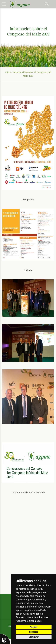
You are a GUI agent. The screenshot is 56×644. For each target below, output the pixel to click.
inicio (8, 72)
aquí (39, 621)
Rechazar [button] (34, 632)
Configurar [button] (34, 637)
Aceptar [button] (34, 627)
